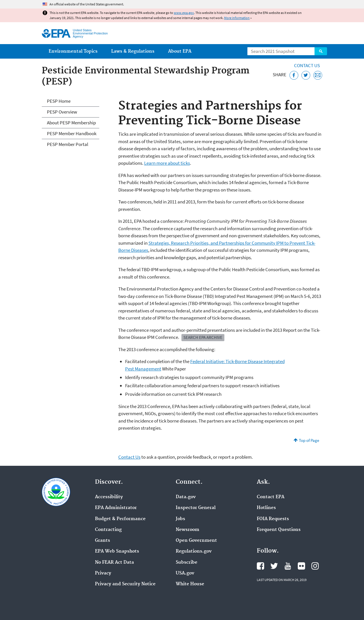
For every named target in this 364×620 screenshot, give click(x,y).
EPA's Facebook (260, 566)
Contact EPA (271, 497)
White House (190, 584)
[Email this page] (318, 75)
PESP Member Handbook (72, 133)
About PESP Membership (71, 123)
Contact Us (307, 65)
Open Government (196, 541)
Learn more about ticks (167, 163)
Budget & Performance (120, 519)
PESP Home (59, 101)
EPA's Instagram (315, 566)
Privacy (103, 573)
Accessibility (109, 497)
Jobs (180, 519)
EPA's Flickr (301, 566)
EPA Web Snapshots (117, 551)
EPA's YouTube (288, 566)
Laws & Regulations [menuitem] (133, 51)
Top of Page (309, 440)
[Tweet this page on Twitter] (306, 75)
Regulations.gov (194, 551)
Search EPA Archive (203, 337)
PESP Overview (62, 112)
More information (237, 18)
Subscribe (187, 563)
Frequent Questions (279, 530)
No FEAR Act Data (114, 563)
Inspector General (196, 508)
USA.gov (185, 573)
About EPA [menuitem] (180, 51)
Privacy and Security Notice (125, 584)
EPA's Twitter (274, 566)
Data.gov (186, 497)
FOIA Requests (273, 519)
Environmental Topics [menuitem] (73, 51)
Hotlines (266, 508)
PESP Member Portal (68, 144)
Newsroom (188, 530)
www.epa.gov (184, 13)
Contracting (108, 530)
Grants (103, 541)
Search (321, 51)
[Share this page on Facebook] (294, 75)
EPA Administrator (116, 508)
